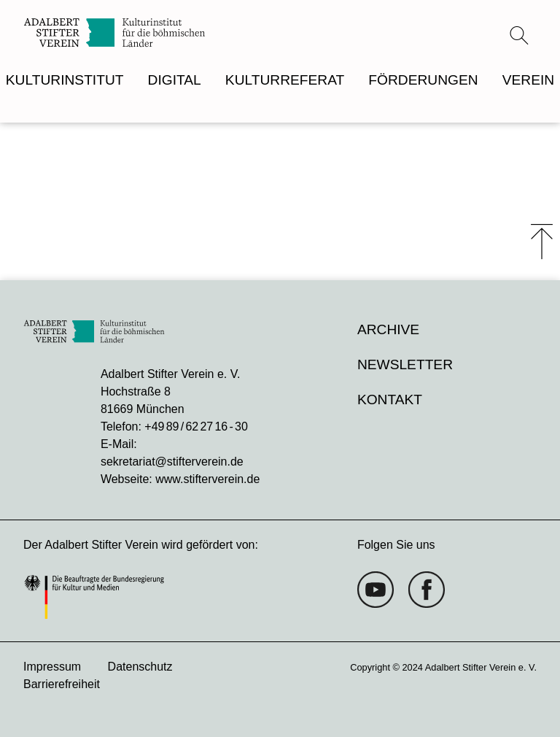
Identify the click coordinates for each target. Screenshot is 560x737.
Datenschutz (140, 667)
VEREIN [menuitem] (528, 80)
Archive (388, 329)
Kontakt (390, 400)
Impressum (52, 667)
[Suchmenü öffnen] (519, 35)
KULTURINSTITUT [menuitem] (65, 80)
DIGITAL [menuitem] (175, 80)
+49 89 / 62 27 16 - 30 (196, 427)
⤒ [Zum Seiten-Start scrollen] (542, 242)
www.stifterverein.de (207, 479)
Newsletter (405, 364)
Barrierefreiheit (62, 684)
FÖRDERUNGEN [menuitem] (423, 80)
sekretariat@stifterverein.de (172, 462)
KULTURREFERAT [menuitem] (285, 80)
